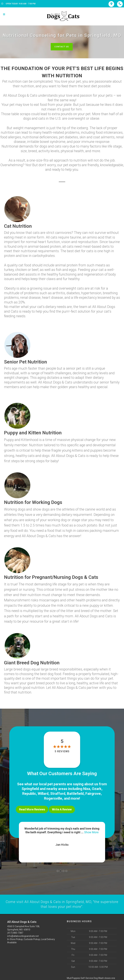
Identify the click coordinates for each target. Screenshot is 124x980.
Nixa (87, 789)
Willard (43, 793)
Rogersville (53, 798)
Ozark (97, 789)
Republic (29, 793)
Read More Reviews (32, 809)
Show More (91, 831)
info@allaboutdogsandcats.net (23, 935)
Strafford (58, 793)
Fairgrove (93, 793)
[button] (58, 870)
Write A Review (62, 809)
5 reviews (62, 752)
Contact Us (62, 47)
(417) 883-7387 (15, 932)
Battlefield (75, 793)
